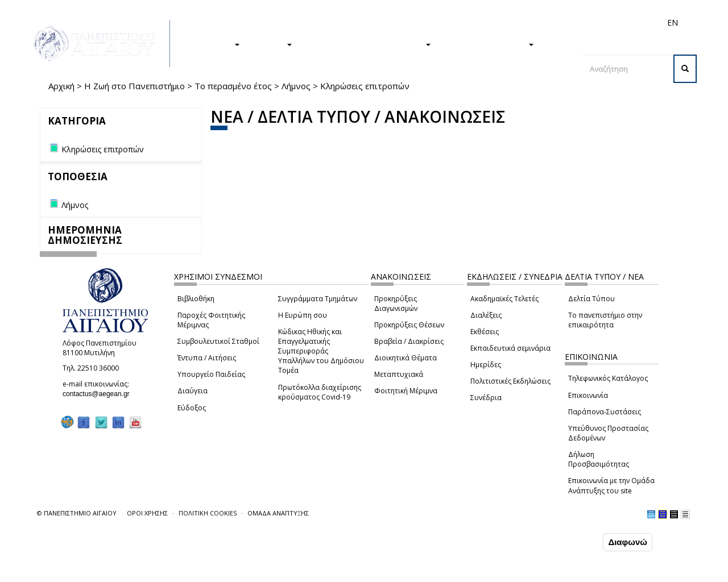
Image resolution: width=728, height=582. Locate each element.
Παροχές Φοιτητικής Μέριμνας (211, 320)
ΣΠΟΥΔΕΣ (215, 44)
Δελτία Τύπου (591, 299)
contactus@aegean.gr (100, 394)
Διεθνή (512, 22)
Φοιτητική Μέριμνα (406, 391)
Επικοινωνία (588, 395)
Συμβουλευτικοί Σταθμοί (218, 341)
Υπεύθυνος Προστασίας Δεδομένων (608, 433)
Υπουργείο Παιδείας (211, 374)
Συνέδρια (486, 398)
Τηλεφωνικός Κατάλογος (608, 378)
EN (673, 22)
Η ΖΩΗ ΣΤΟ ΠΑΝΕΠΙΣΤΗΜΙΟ (367, 44)
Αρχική (61, 86)
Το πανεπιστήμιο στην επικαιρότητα (605, 320)
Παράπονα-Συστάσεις (605, 412)
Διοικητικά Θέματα (406, 358)
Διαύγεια (193, 391)
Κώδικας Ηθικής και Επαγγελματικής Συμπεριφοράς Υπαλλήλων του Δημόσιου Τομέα (321, 351)
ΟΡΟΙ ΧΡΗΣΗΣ (147, 513)
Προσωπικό (551, 22)
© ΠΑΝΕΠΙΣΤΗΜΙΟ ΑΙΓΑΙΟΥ (77, 513)
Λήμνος (296, 86)
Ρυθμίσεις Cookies (113, 572)
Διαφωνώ (628, 542)
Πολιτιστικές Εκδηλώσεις (510, 381)
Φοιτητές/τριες (415, 22)
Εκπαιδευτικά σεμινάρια (510, 348)
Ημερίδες (486, 365)
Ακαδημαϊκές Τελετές (504, 299)
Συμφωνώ (576, 542)
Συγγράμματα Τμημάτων (318, 299)
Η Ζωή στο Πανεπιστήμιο (135, 86)
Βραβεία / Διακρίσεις (409, 341)
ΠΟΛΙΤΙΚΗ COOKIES (208, 513)
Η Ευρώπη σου (303, 315)
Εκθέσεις (485, 332)
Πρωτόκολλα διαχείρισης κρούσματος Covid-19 (320, 392)
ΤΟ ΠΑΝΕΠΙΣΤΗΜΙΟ (488, 44)
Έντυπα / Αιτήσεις (207, 358)
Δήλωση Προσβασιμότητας (599, 459)
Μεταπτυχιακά (399, 374)
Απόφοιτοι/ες (470, 22)
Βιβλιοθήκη (196, 299)
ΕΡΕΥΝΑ (272, 44)
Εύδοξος (192, 408)
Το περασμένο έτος (233, 86)
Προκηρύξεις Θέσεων (409, 325)
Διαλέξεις (486, 315)
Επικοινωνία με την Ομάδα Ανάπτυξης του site (611, 485)
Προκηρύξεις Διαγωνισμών (396, 304)
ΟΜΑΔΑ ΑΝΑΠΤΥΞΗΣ (278, 513)
